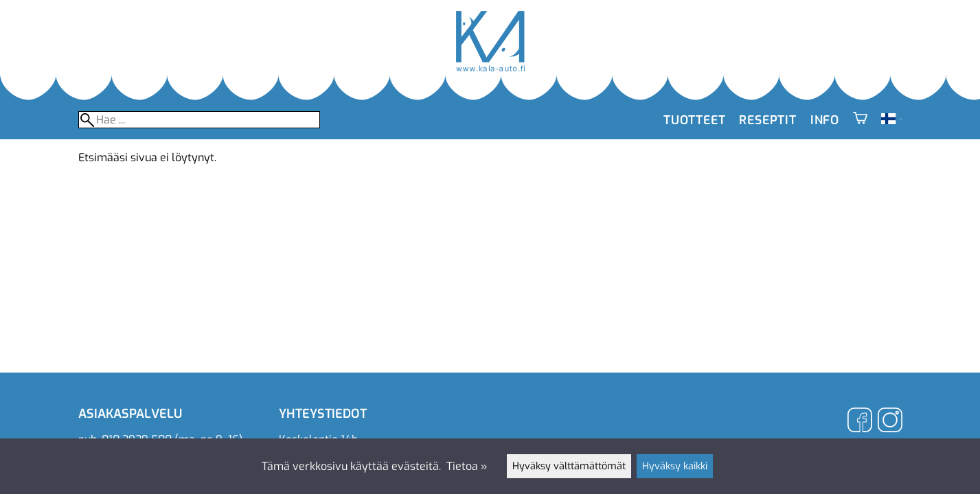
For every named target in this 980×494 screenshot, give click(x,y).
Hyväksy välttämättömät (569, 466)
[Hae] (199, 120)
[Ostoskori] (860, 120)
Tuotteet (694, 120)
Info (825, 120)
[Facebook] (860, 422)
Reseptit (767, 120)
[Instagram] (890, 422)
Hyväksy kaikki (675, 466)
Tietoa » (467, 466)
